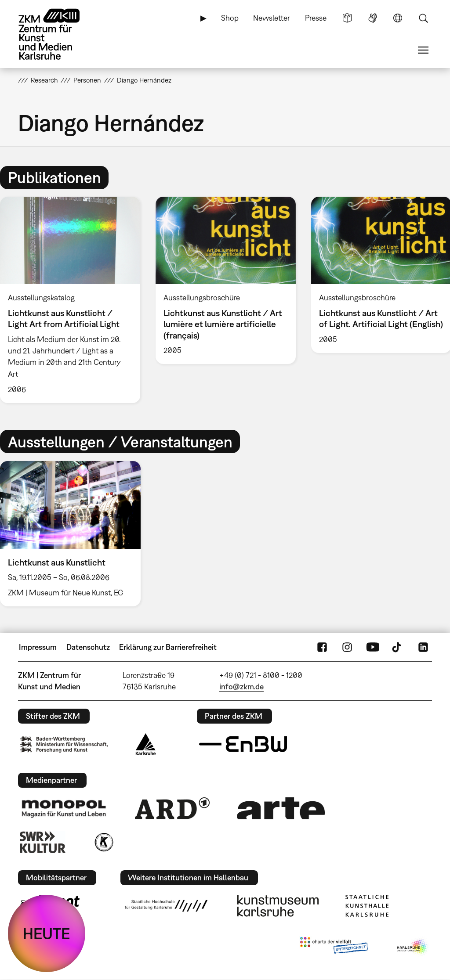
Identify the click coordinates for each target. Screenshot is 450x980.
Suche (423, 18)
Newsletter (272, 18)
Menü (423, 50)
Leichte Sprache (347, 18)
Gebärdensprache (373, 18)
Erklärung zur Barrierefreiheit (168, 647)
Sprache (398, 18)
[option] (225, 280)
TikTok (398, 647)
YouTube (373, 647)
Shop (230, 18)
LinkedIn (423, 647)
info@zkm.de (241, 686)
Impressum (38, 647)
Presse (316, 18)
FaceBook (322, 647)
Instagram (347, 647)
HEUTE (47, 933)
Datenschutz (88, 647)
